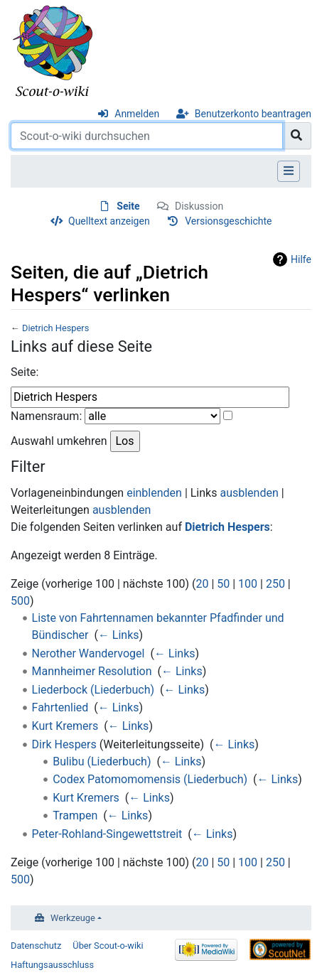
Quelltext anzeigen (109, 221)
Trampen (75, 815)
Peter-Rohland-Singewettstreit (107, 834)
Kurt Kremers (65, 726)
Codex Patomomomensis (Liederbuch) (150, 779)
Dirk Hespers (64, 744)
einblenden (154, 493)
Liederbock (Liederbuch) (93, 690)
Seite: (25, 372)
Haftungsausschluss (52, 965)
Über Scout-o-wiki (108, 946)
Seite (128, 206)
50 (223, 584)
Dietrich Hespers (55, 328)
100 (248, 584)
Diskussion (199, 206)
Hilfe (301, 259)
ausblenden (249, 493)
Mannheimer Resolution (92, 671)
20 (202, 584)
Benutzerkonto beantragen (253, 114)
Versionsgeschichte (228, 221)
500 (20, 601)
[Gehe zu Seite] (297, 136)
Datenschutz (36, 946)
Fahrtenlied (60, 707)
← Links (119, 635)
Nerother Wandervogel (88, 653)
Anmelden (137, 114)
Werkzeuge (73, 918)
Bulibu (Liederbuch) (102, 761)
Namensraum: (46, 416)
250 (275, 584)
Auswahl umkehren (59, 441)
